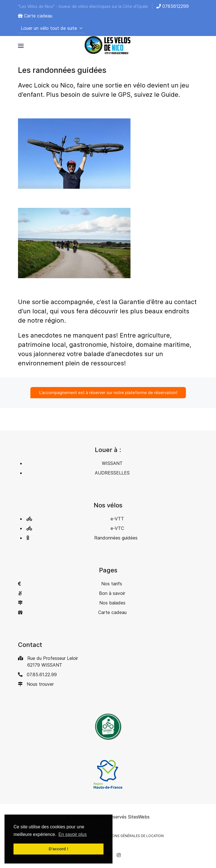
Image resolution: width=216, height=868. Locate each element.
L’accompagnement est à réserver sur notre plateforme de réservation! (108, 393)
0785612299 (173, 6)
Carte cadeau (35, 16)
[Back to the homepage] (108, 46)
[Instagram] (119, 855)
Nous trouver (40, 684)
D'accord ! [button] (58, 849)
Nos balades (112, 603)
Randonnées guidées (116, 538)
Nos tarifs (112, 584)
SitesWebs (139, 817)
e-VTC (117, 528)
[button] (21, 46)
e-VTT (117, 519)
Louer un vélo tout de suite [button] (52, 28)
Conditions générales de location (131, 836)
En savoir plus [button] (73, 834)
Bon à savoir (112, 593)
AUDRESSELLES (112, 473)
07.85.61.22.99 (42, 674)
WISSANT (112, 463)
